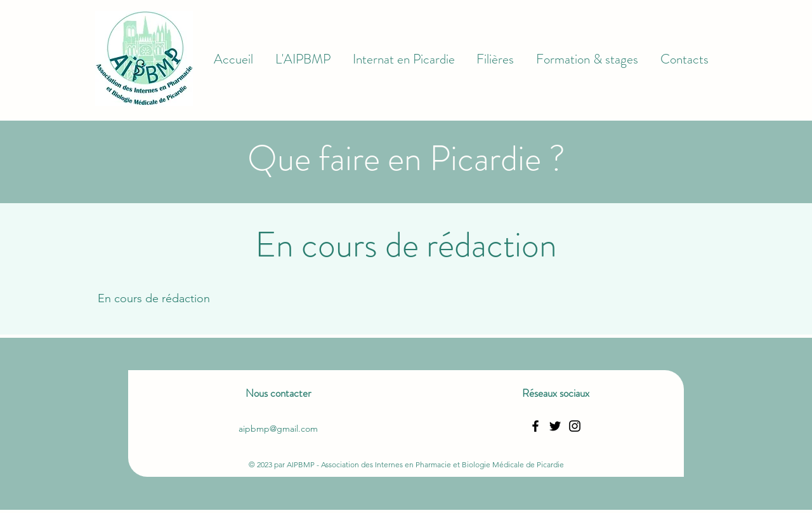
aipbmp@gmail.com (278, 429)
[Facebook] (535, 426)
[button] (303, 60)
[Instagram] (575, 426)
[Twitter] (555, 426)
